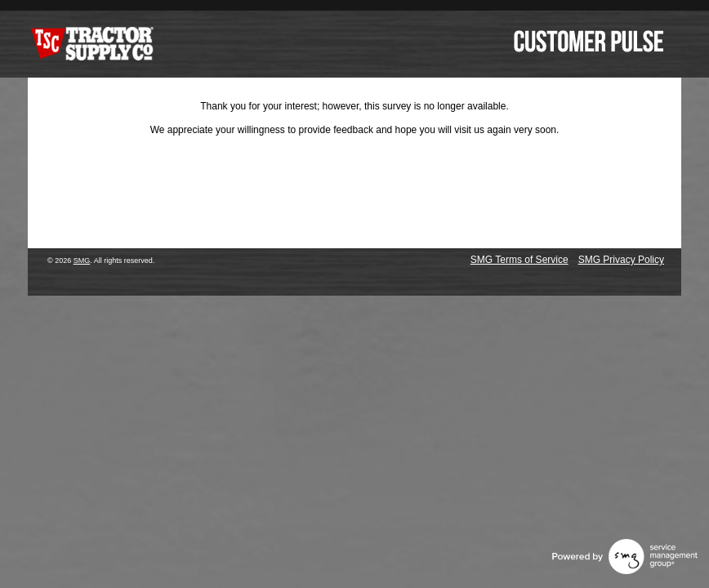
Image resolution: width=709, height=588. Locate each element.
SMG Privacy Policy (621, 260)
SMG (82, 261)
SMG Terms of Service (519, 260)
